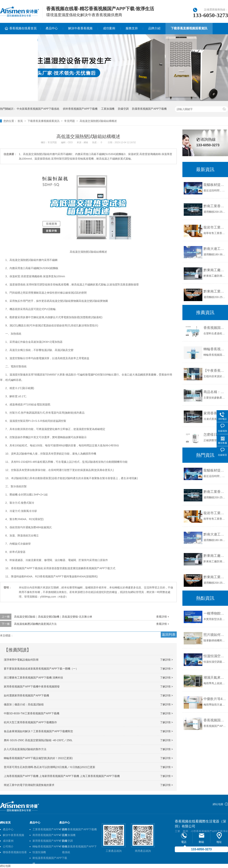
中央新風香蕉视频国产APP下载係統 (38, 109)
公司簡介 (8, 846)
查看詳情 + (163, 617)
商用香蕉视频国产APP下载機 (50, 835)
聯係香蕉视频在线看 (15, 852)
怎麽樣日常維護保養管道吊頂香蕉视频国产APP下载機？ (215, 435)
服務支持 (132, 28)
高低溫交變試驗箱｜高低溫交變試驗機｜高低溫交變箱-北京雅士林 (53, 617)
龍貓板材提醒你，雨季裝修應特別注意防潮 (215, 470)
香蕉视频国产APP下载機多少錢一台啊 (215, 720)
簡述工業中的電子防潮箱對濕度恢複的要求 (29, 785)
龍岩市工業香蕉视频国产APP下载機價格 (215, 227)
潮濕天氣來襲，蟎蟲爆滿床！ (215, 678)
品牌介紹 (154, 28)
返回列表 (169, 635)
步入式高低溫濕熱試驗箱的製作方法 (25, 749)
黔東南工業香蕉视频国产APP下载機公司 (215, 291)
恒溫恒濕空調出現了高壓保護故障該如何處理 (215, 656)
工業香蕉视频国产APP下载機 (50, 829)
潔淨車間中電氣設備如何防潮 (21, 660)
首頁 (20, 121)
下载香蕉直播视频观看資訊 (189, 28)
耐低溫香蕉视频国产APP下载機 (50, 859)
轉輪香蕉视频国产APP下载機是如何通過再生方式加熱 (215, 349)
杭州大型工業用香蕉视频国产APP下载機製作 (30, 722)
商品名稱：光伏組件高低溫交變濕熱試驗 (215, 392)
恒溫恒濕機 (39, 852)
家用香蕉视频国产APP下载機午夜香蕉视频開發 (32, 687)
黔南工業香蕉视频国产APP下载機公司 (215, 206)
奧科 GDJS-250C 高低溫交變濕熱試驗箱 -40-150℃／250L (38, 740)
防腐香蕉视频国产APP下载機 (149, 109)
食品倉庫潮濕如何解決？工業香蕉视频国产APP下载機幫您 (38, 731)
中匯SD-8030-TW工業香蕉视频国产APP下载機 (32, 713)
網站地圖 (218, 804)
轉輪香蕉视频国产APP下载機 (50, 846)
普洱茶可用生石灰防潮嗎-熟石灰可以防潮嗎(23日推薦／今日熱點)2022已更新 (49, 767)
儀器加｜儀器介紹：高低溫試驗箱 (24, 704)
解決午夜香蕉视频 (80, 28)
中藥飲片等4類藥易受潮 (215, 699)
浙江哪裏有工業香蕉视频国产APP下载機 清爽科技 (33, 678)
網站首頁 (5, 822)
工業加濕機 (108, 109)
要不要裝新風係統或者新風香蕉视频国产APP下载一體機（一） (41, 669)
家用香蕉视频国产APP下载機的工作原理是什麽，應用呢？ (215, 413)
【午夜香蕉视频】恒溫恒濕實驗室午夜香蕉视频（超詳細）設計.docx (215, 371)
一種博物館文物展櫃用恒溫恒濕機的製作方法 (215, 613)
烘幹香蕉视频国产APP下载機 (80, 109)
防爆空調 (123, 109)
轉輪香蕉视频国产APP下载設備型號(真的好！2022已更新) (38, 758)
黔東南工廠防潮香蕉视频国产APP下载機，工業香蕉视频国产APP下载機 (215, 270)
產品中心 (52, 28)
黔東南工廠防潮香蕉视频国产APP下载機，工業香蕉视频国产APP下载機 (215, 556)
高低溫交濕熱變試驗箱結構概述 (98, 121)
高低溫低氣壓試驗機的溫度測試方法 (35, 624)
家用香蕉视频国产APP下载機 (50, 841)
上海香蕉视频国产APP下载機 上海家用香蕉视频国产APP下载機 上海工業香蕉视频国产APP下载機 (62, 776)
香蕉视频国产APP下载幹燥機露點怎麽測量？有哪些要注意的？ (215, 328)
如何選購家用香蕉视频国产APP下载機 (26, 695)
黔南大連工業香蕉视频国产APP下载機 (215, 249)
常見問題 (70, 121)
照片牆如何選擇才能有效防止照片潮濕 (215, 635)
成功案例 (109, 28)
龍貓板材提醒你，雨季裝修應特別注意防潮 (215, 185)
